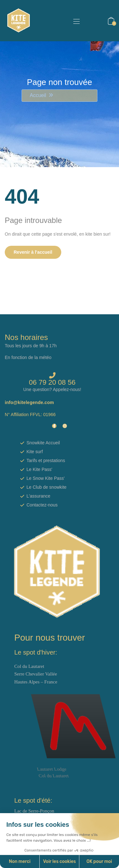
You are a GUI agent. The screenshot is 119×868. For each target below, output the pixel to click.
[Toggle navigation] (76, 21)
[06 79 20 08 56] (52, 375)
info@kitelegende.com (29, 402)
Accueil (38, 95)
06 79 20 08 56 (52, 382)
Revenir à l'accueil (33, 252)
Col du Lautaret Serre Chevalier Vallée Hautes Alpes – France (36, 674)
